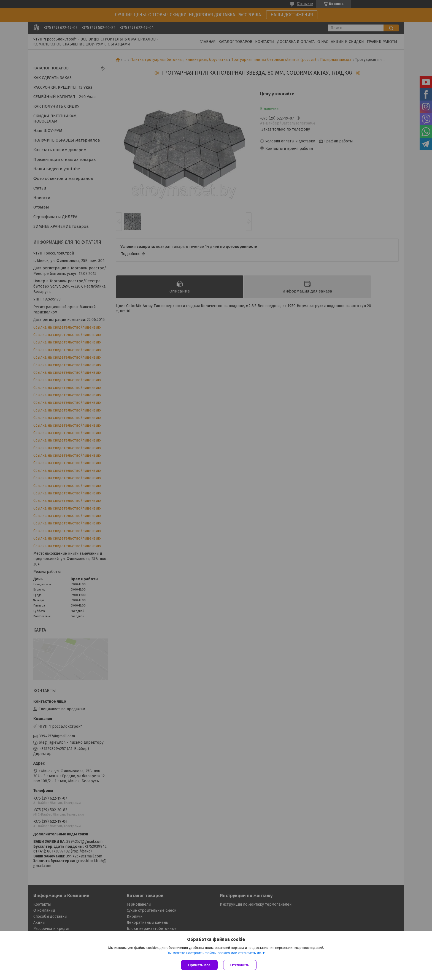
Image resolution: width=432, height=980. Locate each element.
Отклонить (240, 965)
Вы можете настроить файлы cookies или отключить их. (214, 953)
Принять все (199, 965)
